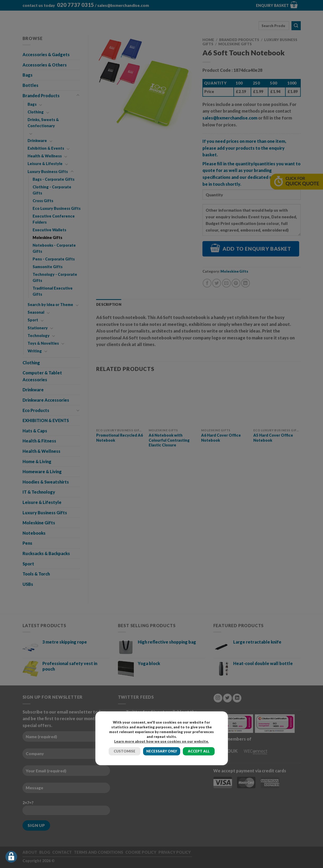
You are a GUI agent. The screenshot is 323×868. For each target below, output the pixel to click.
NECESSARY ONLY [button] (162, 751)
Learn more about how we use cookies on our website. (162, 741)
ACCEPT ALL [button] (199, 751)
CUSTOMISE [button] (125, 751)
